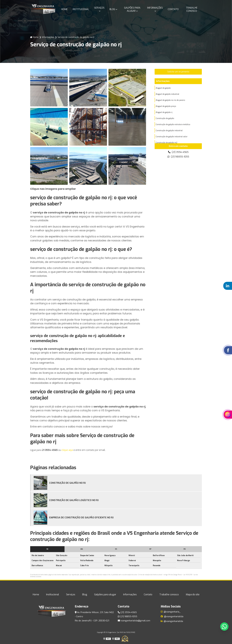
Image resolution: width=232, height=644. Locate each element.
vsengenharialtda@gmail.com (134, 621)
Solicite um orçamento (178, 72)
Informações (155, 8)
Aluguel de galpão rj (164, 112)
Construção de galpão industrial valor (172, 137)
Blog (112, 9)
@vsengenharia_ (171, 612)
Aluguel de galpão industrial (167, 94)
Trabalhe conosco (192, 9)
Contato (173, 9)
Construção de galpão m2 (166, 143)
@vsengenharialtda (172, 616)
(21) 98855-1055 (178, 157)
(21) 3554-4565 (178, 152)
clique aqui (67, 450)
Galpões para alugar (132, 9)
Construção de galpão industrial (169, 131)
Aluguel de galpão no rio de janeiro (170, 100)
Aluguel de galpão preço (166, 106)
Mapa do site (193, 594)
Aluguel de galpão (163, 88)
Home (64, 9)
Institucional (81, 9)
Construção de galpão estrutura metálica (173, 124)
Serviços (99, 8)
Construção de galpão (165, 118)
